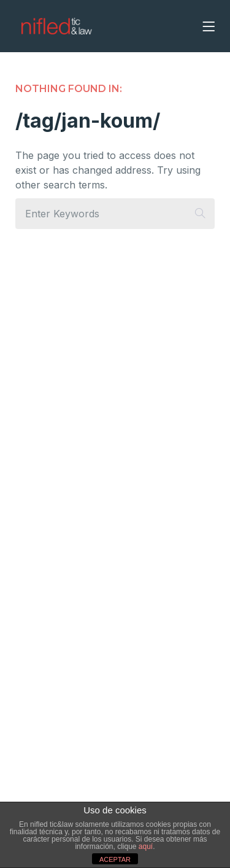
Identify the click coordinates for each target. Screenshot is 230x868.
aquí (146, 847)
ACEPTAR (115, 859)
